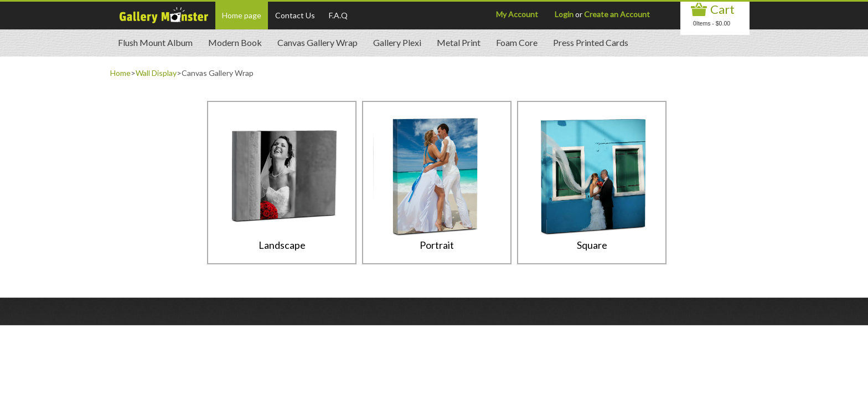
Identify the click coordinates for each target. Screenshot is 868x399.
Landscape (282, 245)
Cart (722, 9)
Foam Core (517, 42)
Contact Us (295, 15)
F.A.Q (338, 15)
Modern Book (235, 42)
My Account (517, 14)
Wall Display (156, 73)
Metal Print (459, 42)
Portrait (437, 245)
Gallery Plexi (397, 42)
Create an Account (617, 14)
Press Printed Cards (591, 42)
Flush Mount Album (155, 42)
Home (120, 73)
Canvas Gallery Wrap (317, 42)
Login (564, 14)
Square (592, 245)
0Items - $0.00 (712, 23)
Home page (242, 15)
